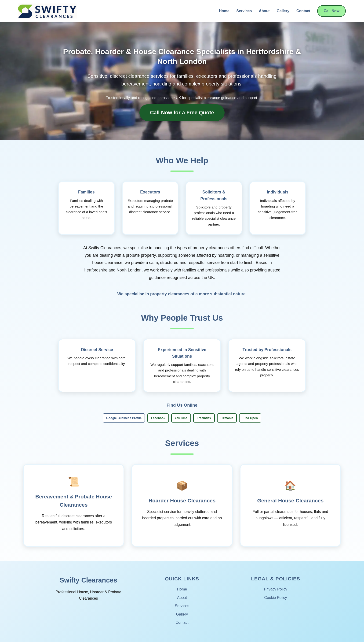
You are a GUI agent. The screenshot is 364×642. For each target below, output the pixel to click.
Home (224, 11)
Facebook (158, 418)
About (264, 11)
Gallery (283, 11)
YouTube (181, 418)
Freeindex (204, 418)
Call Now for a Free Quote (182, 113)
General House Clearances (290, 501)
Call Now (331, 11)
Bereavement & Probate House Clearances (74, 501)
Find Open (250, 418)
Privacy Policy (276, 589)
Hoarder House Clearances (182, 501)
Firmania (227, 418)
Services (244, 11)
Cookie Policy (276, 598)
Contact (303, 11)
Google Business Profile (124, 418)
